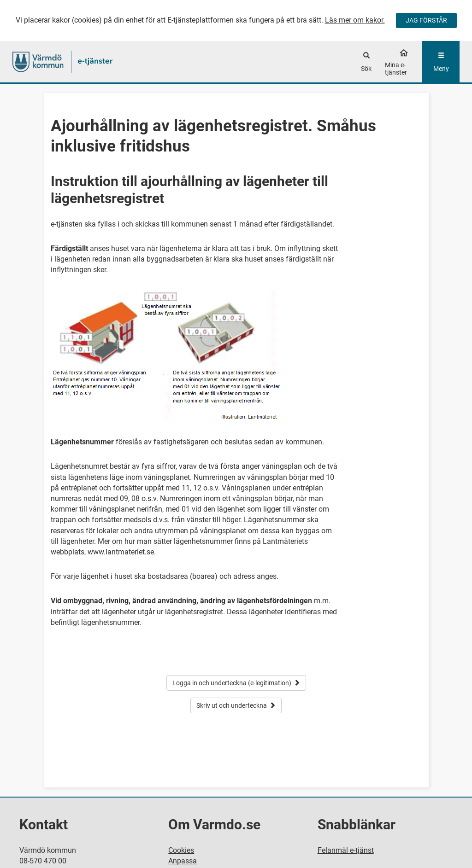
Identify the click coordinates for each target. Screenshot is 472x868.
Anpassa (183, 861)
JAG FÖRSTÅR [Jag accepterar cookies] (426, 20)
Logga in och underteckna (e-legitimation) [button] (236, 683)
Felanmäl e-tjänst (346, 850)
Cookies (181, 850)
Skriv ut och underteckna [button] (236, 705)
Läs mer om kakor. (355, 20)
